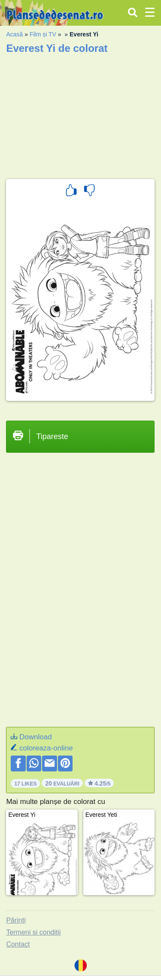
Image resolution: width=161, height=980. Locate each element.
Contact (18, 944)
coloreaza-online (46, 748)
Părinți (16, 920)
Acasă (14, 34)
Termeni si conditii (33, 932)
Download (36, 737)
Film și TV (43, 34)
